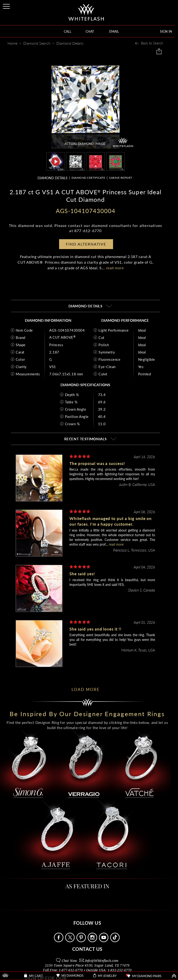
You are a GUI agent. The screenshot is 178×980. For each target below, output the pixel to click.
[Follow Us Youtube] (104, 941)
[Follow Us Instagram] (93, 941)
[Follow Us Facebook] (59, 941)
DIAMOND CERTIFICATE (88, 178)
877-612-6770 (88, 231)
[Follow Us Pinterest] (82, 941)
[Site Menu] (7, 6)
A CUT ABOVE (62, 337)
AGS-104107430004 (67, 330)
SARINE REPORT (121, 178)
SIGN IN (166, 31)
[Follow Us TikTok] (115, 941)
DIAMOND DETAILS (53, 178)
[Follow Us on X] (70, 941)
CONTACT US (87, 949)
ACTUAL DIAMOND (85, 144)
